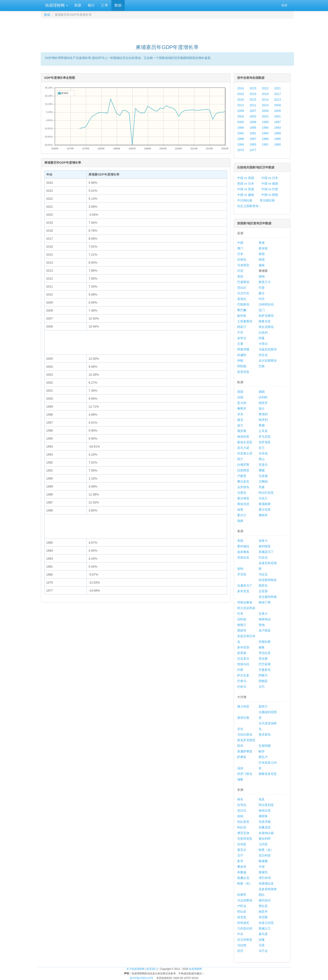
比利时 (263, 397)
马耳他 (263, 453)
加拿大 (263, 541)
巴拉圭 (263, 557)
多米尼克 (243, 591)
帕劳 (262, 751)
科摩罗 (242, 895)
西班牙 (263, 403)
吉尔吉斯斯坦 (268, 361)
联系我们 (152, 969)
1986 (265, 139)
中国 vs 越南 (246, 195)
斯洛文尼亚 (245, 442)
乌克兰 (263, 498)
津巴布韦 (265, 878)
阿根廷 (263, 681)
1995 (253, 128)
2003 (253, 116)
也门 (262, 310)
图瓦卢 (263, 757)
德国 (262, 392)
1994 (265, 128)
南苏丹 (263, 912)
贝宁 (240, 855)
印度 (262, 288)
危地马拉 (243, 664)
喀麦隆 (263, 861)
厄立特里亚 (245, 940)
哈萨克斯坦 (266, 316)
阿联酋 (242, 366)
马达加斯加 (245, 900)
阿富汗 (242, 327)
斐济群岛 (265, 735)
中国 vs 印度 (270, 189)
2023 (253, 88)
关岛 (240, 729)
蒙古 (262, 293)
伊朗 (240, 361)
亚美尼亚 (243, 372)
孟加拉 (242, 299)
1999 (253, 122)
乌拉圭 (263, 574)
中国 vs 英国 (246, 189)
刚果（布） (245, 883)
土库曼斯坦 (245, 321)
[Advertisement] (167, 29)
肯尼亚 (242, 917)
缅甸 (262, 276)
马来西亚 (243, 265)
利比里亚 (243, 822)
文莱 (240, 344)
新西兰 (263, 706)
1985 (278, 139)
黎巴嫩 (242, 310)
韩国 (262, 260)
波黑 (240, 510)
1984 (241, 144)
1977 (253, 150)
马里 (262, 945)
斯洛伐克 (243, 504)
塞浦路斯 (265, 504)
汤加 (240, 768)
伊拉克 (263, 355)
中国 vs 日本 (270, 178)
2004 (241, 116)
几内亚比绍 (245, 928)
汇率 (105, 5)
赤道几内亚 (266, 923)
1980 (278, 144)
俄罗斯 (242, 431)
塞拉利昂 (265, 839)
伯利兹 (242, 619)
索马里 (263, 934)
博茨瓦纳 (243, 833)
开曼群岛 (265, 670)
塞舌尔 (242, 850)
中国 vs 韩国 (270, 195)
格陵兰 (242, 625)
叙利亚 (242, 316)
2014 (265, 100)
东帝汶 (242, 338)
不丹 (240, 332)
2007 (253, 111)
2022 (265, 88)
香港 (262, 243)
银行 (91, 5)
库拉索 (263, 659)
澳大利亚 (243, 706)
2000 (241, 122)
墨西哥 (242, 630)
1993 (278, 128)
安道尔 (263, 465)
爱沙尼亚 (265, 510)
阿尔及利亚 (266, 805)
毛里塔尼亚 (245, 839)
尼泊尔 (242, 288)
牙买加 (242, 574)
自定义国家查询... (249, 206)
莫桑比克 (243, 878)
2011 (253, 105)
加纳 (240, 816)
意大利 (242, 403)
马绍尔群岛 (245, 735)
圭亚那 (263, 591)
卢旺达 (242, 906)
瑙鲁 (240, 779)
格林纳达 (265, 619)
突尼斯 (263, 917)
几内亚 (263, 844)
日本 (240, 254)
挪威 (262, 470)
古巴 (262, 687)
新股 (78, 5)
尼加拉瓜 (243, 557)
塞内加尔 (265, 900)
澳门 (240, 248)
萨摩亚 (242, 757)
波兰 (240, 425)
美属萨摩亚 (245, 751)
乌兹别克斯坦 (268, 349)
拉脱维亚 (243, 470)
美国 (240, 541)
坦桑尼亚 (265, 827)
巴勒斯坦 (243, 304)
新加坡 (263, 248)
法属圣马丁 (245, 586)
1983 (253, 144)
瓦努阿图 (265, 746)
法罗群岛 (243, 487)
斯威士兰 (265, 928)
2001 (278, 116)
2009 (278, 105)
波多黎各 (243, 552)
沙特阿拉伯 (266, 304)
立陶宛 (263, 481)
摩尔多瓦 (243, 481)
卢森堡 (242, 476)
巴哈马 (242, 687)
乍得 (262, 867)
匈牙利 (263, 420)
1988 (241, 139)
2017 (278, 94)
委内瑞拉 (243, 546)
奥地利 (263, 414)
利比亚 (242, 827)
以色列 (263, 332)
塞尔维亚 (243, 498)
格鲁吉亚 (265, 321)
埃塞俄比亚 (266, 883)
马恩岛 (242, 493)
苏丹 (240, 951)
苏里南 (242, 653)
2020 (241, 94)
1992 (241, 133)
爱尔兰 (242, 515)
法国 (240, 397)
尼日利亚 (265, 855)
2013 (278, 100)
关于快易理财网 (135, 969)
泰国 (262, 254)
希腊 (262, 425)
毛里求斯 (265, 822)
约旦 (262, 299)
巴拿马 (242, 681)
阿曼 (262, 338)
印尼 (240, 271)
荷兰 (240, 459)
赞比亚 (263, 906)
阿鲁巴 (263, 675)
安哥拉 (242, 805)
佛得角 (263, 816)
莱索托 (263, 872)
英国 (240, 392)
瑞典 (240, 521)
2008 (241, 111)
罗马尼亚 (265, 437)
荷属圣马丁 (266, 552)
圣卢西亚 (265, 630)
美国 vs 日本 (246, 184)
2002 (265, 116)
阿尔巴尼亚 (266, 493)
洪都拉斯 (265, 642)
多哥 (240, 861)
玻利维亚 (265, 546)
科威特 (242, 355)
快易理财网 (56, 5)
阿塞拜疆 (243, 349)
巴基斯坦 (243, 282)
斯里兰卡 (265, 282)
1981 (265, 144)
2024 (241, 88)
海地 (262, 625)
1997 (278, 122)
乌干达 (263, 951)
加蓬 (262, 940)
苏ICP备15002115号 (142, 978)
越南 (262, 265)
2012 (241, 105)
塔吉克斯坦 (266, 327)
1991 (253, 133)
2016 (241, 100)
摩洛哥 (242, 867)
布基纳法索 (266, 833)
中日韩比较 (245, 200)
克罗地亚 (265, 442)
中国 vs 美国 (246, 178)
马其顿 (263, 476)
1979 (241, 150)
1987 (253, 139)
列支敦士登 (245, 453)
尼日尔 (242, 811)
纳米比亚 (265, 811)
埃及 (262, 799)
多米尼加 (243, 647)
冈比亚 (242, 912)
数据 (118, 5)
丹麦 (262, 487)
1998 (265, 122)
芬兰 (262, 448)
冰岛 (240, 414)
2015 (253, 100)
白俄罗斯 (243, 465)
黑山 (262, 459)
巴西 (240, 670)
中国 (240, 243)
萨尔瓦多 (243, 675)
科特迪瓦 (243, 923)
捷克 (240, 420)
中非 (240, 934)
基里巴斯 (243, 718)
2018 (265, 94)
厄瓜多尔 (243, 659)
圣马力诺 (243, 448)
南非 (240, 799)
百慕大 (263, 614)
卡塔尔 (263, 344)
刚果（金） (266, 850)
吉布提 (242, 844)
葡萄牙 (242, 408)
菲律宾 (242, 260)
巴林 (262, 366)
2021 (278, 88)
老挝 (240, 276)
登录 (284, 5)
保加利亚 (243, 437)
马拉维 (242, 945)
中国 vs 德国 (270, 184)
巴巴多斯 (265, 664)
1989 (278, 133)
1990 (265, 133)
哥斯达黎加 (245, 602)
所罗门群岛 (245, 774)
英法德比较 (267, 200)
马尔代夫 (243, 293)
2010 (265, 105)
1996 (241, 128)
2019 (253, 94)
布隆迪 (242, 872)
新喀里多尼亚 (268, 774)
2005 (278, 111)
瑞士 (262, 408)
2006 (265, 111)
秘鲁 (262, 647)
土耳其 (263, 431)
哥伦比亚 (265, 653)
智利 (240, 569)
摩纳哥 (263, 515)
